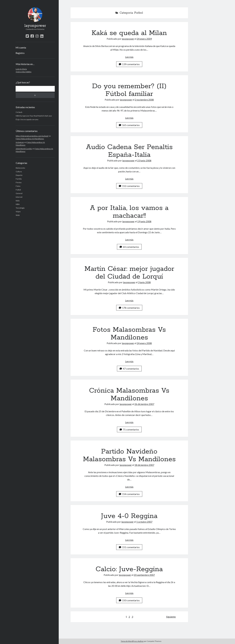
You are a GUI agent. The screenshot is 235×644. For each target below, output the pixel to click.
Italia (18, 201)
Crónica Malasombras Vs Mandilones (129, 394)
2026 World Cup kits (24, 149)
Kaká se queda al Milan (129, 33)
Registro (20, 53)
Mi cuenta (21, 47)
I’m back (19, 112)
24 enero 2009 (144, 39)
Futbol (18, 190)
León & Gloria (21, 69)
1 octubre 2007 (144, 522)
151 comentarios (129, 547)
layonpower (35, 26)
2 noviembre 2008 (144, 100)
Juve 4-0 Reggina (129, 516)
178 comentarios (129, 308)
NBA (18, 204)
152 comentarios (129, 186)
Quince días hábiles (24, 72)
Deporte (19, 175)
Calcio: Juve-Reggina (129, 569)
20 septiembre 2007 (144, 575)
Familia (19, 179)
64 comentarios (129, 247)
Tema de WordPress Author (132, 641)
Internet (19, 197)
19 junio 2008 (144, 221)
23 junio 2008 (144, 160)
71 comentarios (129, 429)
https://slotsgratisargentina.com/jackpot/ (32, 136)
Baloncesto (20, 168)
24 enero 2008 (144, 343)
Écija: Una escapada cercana (27, 119)
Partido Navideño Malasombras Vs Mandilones (129, 455)
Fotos (18, 186)
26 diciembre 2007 (144, 404)
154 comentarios (129, 494)
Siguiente (171, 617)
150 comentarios (129, 600)
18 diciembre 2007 (144, 465)
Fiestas (19, 182)
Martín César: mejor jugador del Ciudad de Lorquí (129, 273)
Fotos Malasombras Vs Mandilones (30, 139)
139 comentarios (129, 64)
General (19, 193)
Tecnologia (20, 208)
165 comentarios (129, 125)
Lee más (129, 57)
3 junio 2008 (144, 282)
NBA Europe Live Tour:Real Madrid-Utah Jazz (34, 116)
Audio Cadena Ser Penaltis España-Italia (129, 151)
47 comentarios (129, 369)
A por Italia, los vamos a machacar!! (129, 212)
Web (18, 215)
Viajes (18, 212)
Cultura (19, 172)
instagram (20, 142)
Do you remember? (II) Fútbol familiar (129, 90)
